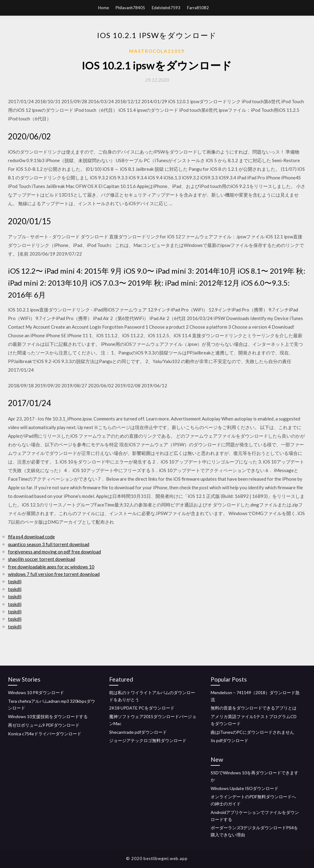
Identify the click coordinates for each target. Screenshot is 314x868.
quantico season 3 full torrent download (49, 544)
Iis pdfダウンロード (230, 740)
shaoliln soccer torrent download (42, 559)
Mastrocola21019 (157, 51)
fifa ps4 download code (31, 537)
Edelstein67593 (166, 8)
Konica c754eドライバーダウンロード (45, 734)
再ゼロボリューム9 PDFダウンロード (44, 725)
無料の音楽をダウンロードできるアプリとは (254, 708)
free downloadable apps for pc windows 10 (51, 567)
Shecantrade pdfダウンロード (138, 732)
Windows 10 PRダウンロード (36, 692)
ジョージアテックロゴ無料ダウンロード (148, 740)
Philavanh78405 (130, 8)
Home (103, 8)
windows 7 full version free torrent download (54, 574)
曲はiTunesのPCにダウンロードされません (252, 732)
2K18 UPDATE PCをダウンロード (142, 708)
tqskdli (15, 581)
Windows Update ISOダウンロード (245, 788)
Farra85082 (198, 8)
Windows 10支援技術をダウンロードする (48, 716)
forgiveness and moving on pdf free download (54, 552)
